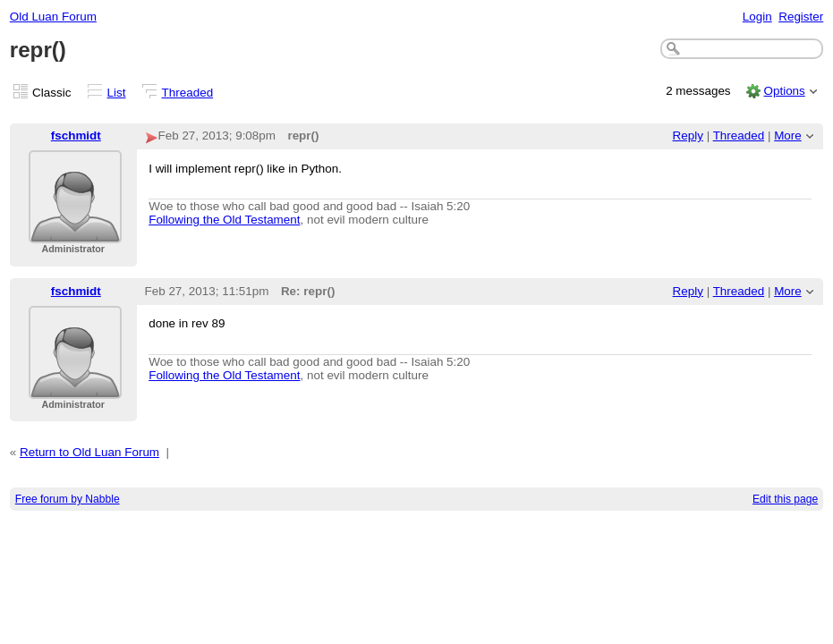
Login (757, 17)
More (788, 136)
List (117, 93)
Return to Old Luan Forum (89, 452)
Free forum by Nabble (68, 499)
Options (784, 91)
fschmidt (76, 136)
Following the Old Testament (224, 220)
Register (801, 17)
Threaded (188, 93)
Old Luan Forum (53, 17)
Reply (688, 136)
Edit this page (785, 499)
